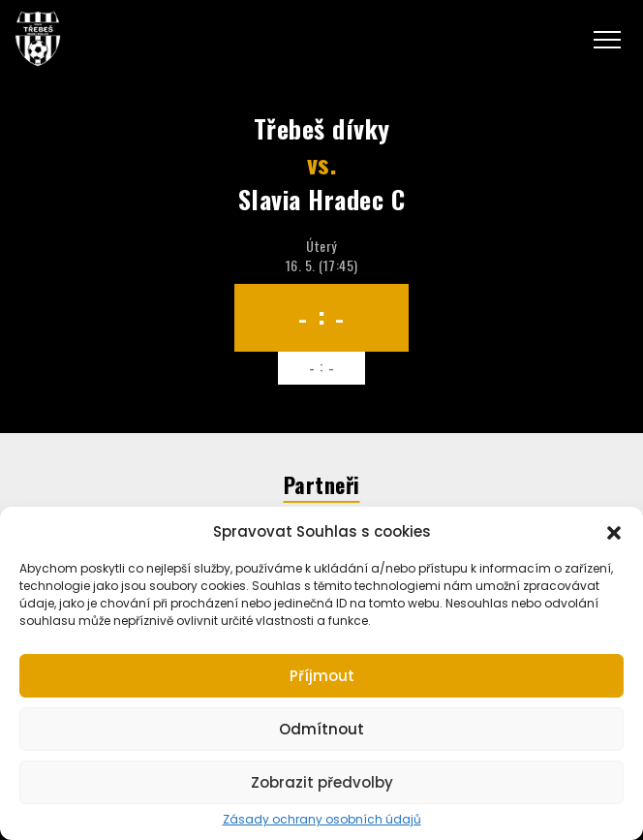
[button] (614, 531)
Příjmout (322, 676)
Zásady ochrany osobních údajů (322, 820)
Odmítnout (321, 729)
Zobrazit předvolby (322, 782)
